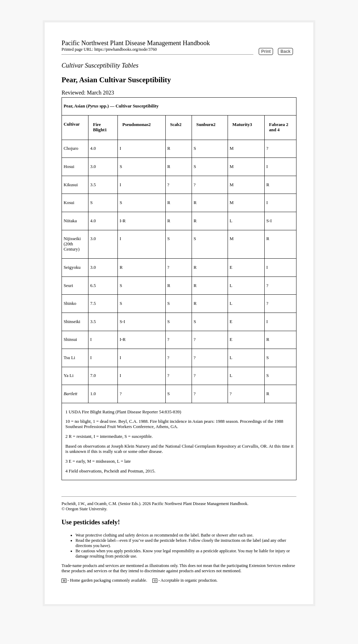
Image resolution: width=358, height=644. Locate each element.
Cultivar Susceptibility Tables (100, 65)
